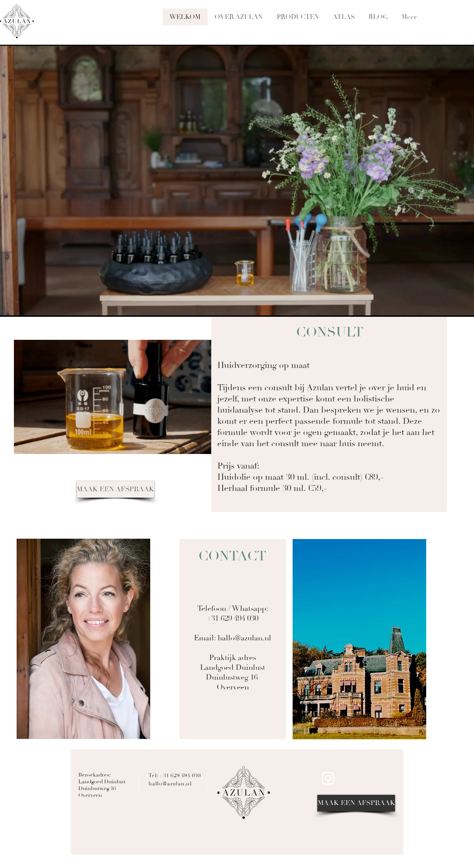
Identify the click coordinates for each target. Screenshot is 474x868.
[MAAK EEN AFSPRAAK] (115, 489)
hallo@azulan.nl (244, 638)
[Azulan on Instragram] (328, 778)
